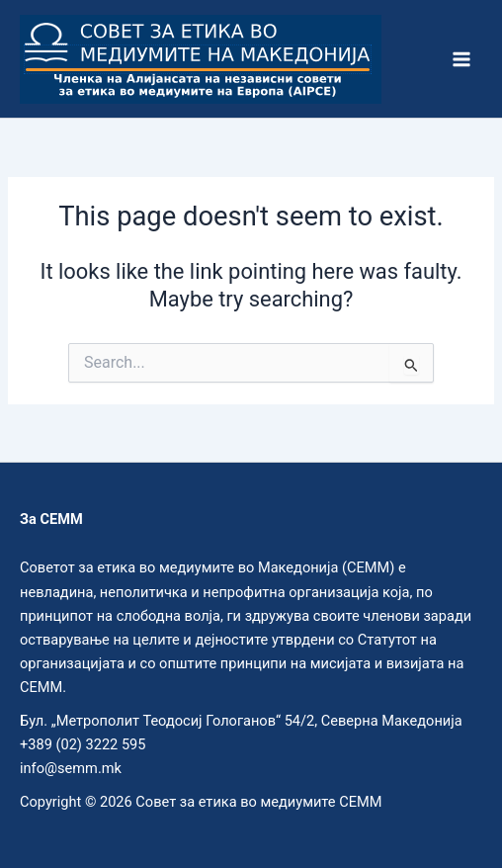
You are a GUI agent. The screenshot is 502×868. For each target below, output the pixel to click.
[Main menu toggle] (461, 59)
